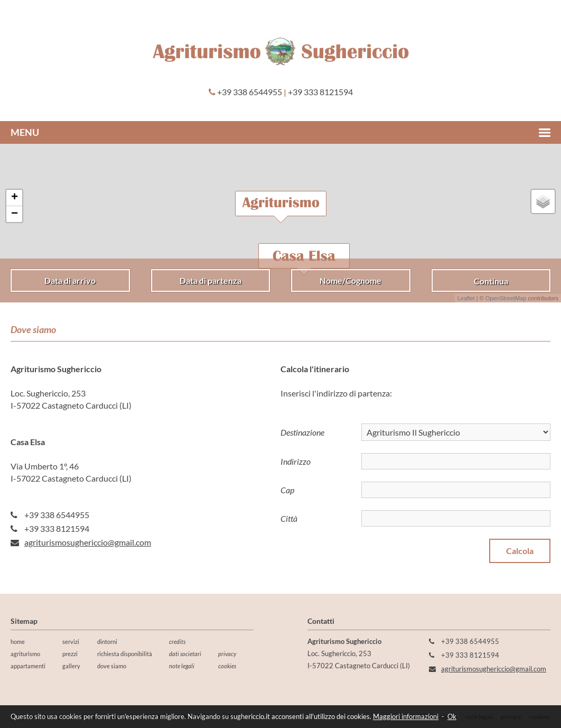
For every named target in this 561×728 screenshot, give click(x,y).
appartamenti (28, 666)
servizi (71, 642)
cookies (227, 666)
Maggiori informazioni (406, 716)
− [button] (15, 214)
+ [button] (15, 198)
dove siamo (112, 666)
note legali (182, 666)
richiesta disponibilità (125, 654)
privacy (227, 654)
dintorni (107, 642)
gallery (71, 666)
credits (177, 642)
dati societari (185, 654)
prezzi (70, 654)
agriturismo (25, 654)
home (18, 642)
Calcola (520, 551)
